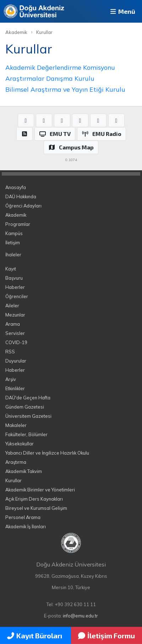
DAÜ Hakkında (21, 196)
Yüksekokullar (20, 444)
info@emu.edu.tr (80, 616)
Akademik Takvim (24, 471)
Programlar (18, 224)
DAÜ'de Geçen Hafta (28, 398)
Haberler (15, 287)
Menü (122, 11)
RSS (10, 352)
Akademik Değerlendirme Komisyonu (60, 67)
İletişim (13, 243)
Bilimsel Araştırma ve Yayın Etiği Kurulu (65, 89)
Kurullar (44, 32)
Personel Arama (23, 517)
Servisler (15, 333)
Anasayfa (16, 187)
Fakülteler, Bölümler (26, 434)
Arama (13, 324)
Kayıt (11, 269)
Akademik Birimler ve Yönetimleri (40, 490)
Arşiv (11, 379)
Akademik (16, 32)
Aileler (12, 306)
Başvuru (14, 278)
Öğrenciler (17, 296)
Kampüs (14, 233)
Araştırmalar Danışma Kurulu (50, 78)
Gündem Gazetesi (25, 407)
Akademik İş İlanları (26, 526)
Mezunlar (15, 315)
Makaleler (16, 425)
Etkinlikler (15, 388)
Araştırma (16, 462)
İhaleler (13, 255)
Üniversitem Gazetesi (28, 416)
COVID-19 (16, 342)
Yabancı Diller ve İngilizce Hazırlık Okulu (47, 453)
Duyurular (16, 361)
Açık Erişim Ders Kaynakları (34, 499)
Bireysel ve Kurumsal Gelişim (36, 508)
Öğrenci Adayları (23, 206)
